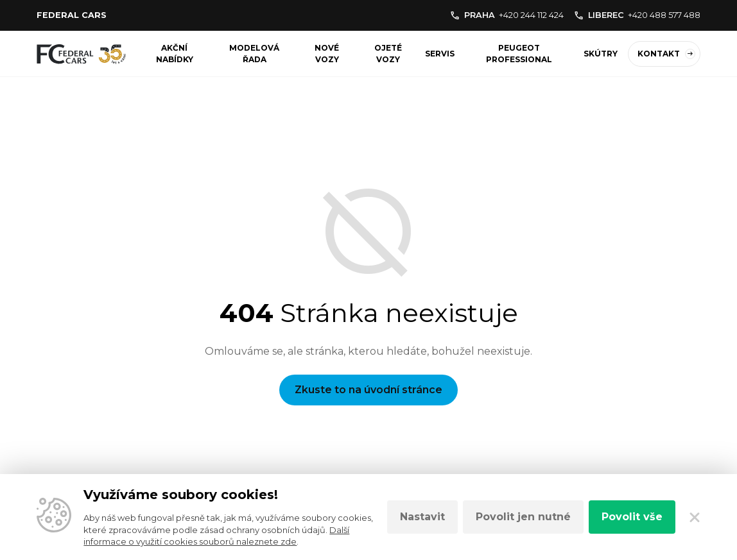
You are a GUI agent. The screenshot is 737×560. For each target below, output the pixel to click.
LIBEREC (637, 15)
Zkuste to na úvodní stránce (368, 390)
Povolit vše (632, 517)
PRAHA (507, 15)
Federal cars (72, 15)
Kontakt (666, 54)
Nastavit (422, 517)
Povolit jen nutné (523, 517)
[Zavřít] (694, 517)
